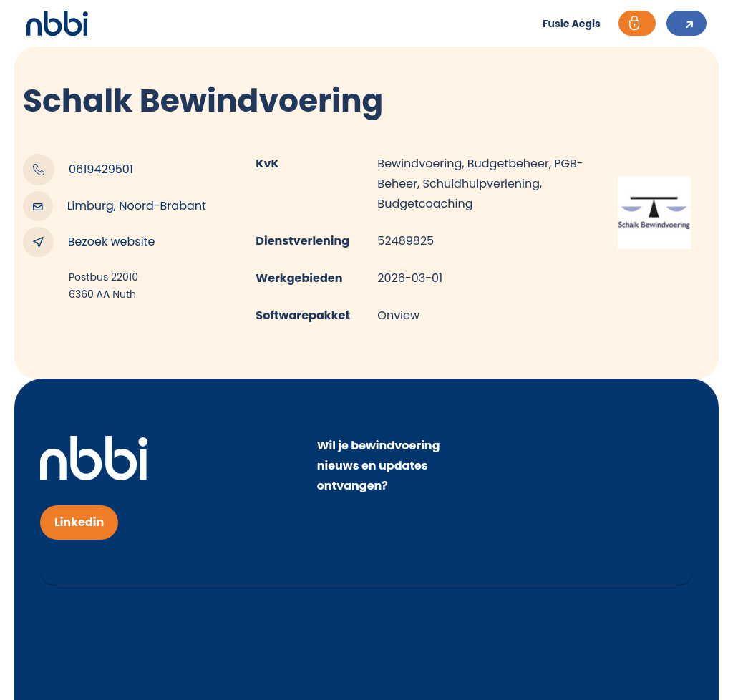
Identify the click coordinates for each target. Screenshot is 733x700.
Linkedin (79, 522)
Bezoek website (89, 242)
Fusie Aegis (572, 24)
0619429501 (78, 170)
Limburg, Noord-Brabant (115, 206)
